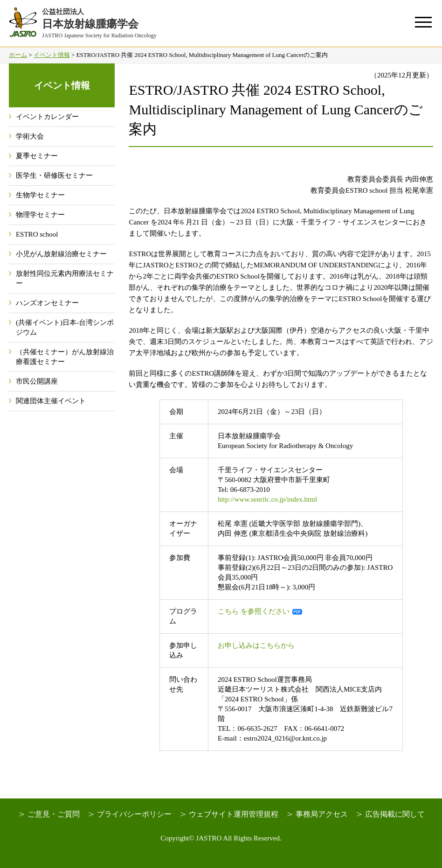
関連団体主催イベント (51, 401)
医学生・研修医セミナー (54, 175)
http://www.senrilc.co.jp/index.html (267, 499)
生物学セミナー (40, 195)
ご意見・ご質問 (54, 814)
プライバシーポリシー (134, 814)
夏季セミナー (37, 156)
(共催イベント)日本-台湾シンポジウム (65, 327)
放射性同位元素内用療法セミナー (65, 278)
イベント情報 (52, 55)
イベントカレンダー (47, 117)
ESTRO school (37, 234)
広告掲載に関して (395, 814)
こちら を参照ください (254, 611)
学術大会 (30, 136)
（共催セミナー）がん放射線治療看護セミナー (65, 357)
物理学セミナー (40, 215)
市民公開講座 (37, 381)
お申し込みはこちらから (256, 645)
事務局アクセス (322, 814)
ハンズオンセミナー (47, 303)
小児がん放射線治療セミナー (61, 254)
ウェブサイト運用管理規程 (234, 814)
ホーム (18, 55)
